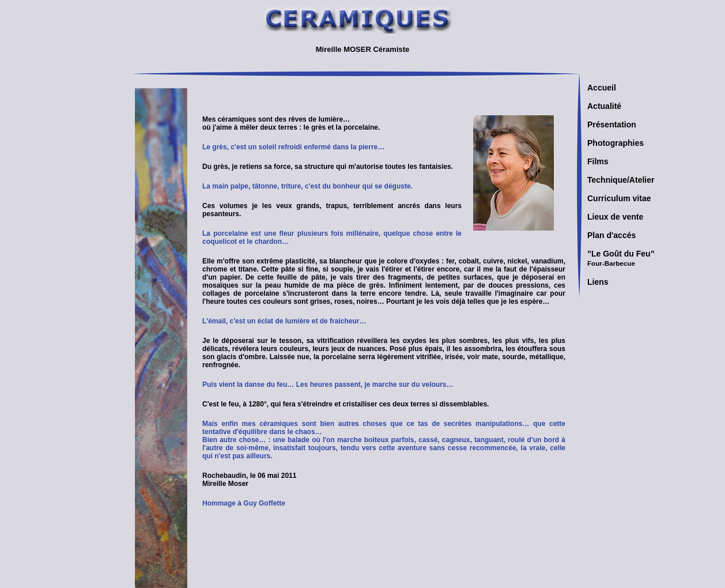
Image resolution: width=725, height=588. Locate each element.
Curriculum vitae (619, 198)
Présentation (612, 125)
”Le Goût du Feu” (621, 258)
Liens (598, 282)
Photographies (616, 143)
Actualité (604, 106)
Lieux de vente (615, 217)
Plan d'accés (611, 235)
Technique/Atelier (621, 180)
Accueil (602, 88)
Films (598, 161)
